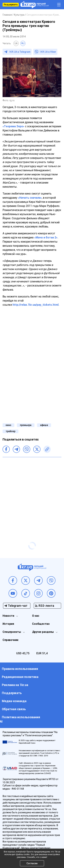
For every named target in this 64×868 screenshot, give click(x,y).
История (8, 624)
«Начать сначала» (30, 198)
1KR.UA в (20, 52)
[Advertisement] (32, 493)
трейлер (10, 431)
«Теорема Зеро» (13, 126)
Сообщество (41, 624)
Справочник (10, 640)
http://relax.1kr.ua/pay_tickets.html (36, 305)
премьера (26, 425)
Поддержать (11, 5)
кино (8, 425)
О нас (36, 616)
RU (23, 43)
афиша (44, 425)
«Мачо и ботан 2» (46, 237)
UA (16, 43)
